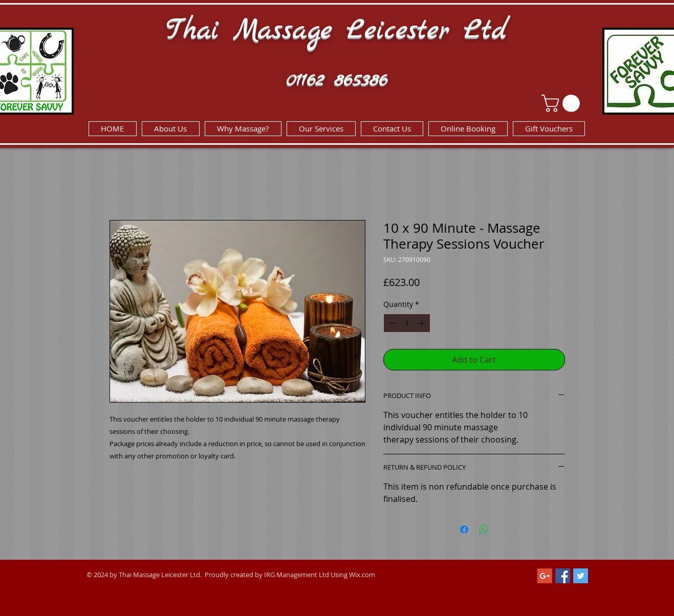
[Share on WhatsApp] (484, 530)
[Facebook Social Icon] (563, 576)
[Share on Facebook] (464, 530)
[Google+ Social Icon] (545, 576)
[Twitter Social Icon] (581, 576)
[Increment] (422, 323)
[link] (563, 103)
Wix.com (362, 575)
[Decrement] (391, 323)
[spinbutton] (407, 323)
